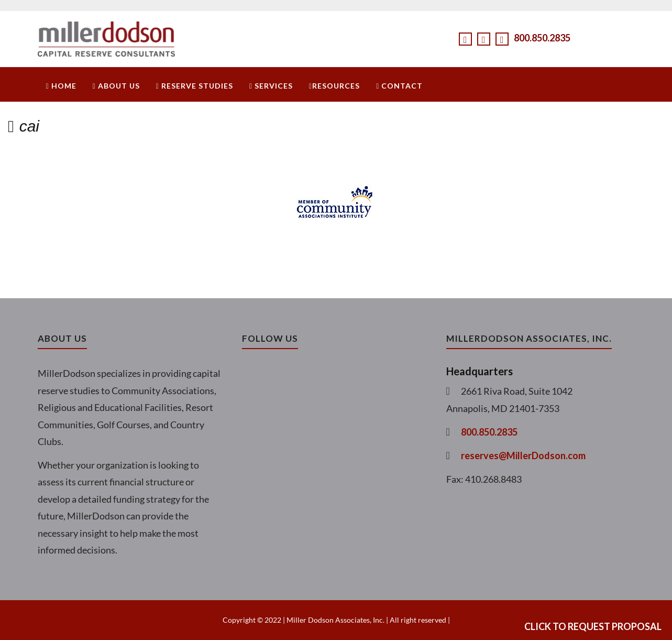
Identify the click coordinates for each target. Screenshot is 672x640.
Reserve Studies (195, 86)
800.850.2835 (542, 38)
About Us (116, 86)
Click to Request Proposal (593, 626)
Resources (334, 86)
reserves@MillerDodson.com (523, 455)
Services (271, 86)
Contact (399, 86)
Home (61, 86)
